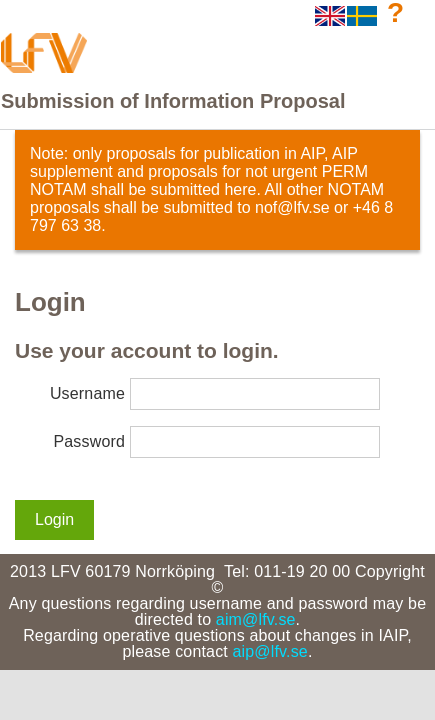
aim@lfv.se (256, 619)
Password (89, 442)
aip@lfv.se (270, 651)
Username (87, 394)
